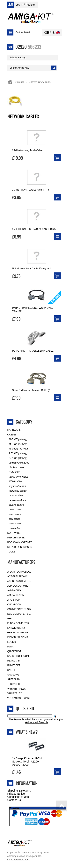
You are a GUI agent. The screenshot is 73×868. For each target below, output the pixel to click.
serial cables (15, 524)
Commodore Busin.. (20, 609)
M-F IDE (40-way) (17, 439)
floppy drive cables (18, 477)
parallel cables (16, 505)
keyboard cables (17, 486)
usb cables (14, 528)
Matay (11, 647)
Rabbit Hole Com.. (19, 656)
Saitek (12, 670)
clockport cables (17, 468)
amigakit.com (16, 595)
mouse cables (15, 496)
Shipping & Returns (19, 791)
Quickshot (14, 651)
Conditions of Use (18, 797)
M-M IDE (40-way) (18, 449)
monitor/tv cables (17, 491)
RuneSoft (14, 665)
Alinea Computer (18, 586)
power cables (15, 510)
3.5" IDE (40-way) (17, 458)
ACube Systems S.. (19, 581)
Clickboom (14, 605)
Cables (20, 82)
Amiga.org (14, 590)
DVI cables (14, 472)
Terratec (14, 684)
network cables (17, 500)
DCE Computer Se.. (19, 614)
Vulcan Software (19, 698)
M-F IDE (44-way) (17, 444)
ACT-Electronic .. (19, 576)
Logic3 (12, 642)
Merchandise (16, 538)
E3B (10, 619)
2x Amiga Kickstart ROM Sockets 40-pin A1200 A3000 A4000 (27, 762)
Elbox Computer (18, 623)
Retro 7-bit (15, 661)
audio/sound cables (18, 463)
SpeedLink (14, 679)
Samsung (13, 675)
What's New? (27, 732)
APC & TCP (14, 600)
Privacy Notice (16, 794)
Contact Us (14, 800)
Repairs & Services (20, 547)
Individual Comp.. (18, 637)
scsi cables (14, 519)
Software (14, 533)
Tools (11, 552)
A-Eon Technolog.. (19, 572)
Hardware (14, 430)
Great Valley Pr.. (19, 633)
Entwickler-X (16, 628)
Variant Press (17, 689)
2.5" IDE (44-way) (17, 454)
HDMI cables (15, 482)
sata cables (14, 514)
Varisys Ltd (15, 693)
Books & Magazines (20, 542)
